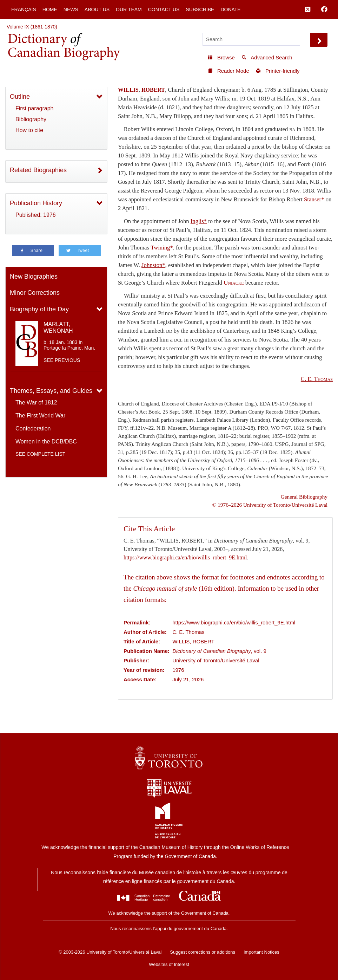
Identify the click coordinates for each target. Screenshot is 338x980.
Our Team (129, 9)
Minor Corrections (35, 293)
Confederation (33, 429)
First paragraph (35, 108)
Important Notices (261, 952)
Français (24, 9)
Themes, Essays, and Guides (51, 391)
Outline (20, 97)
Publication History (36, 203)
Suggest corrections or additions (203, 952)
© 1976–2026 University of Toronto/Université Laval (270, 505)
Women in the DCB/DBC (46, 442)
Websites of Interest (169, 964)
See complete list (40, 454)
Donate (230, 9)
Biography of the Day (39, 309)
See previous (62, 360)
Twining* (162, 248)
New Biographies (34, 277)
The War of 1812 (36, 403)
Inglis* (199, 221)
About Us (97, 9)
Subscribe (200, 9)
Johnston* (153, 265)
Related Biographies (38, 170)
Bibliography (31, 119)
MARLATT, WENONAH (58, 327)
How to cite (29, 130)
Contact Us (164, 9)
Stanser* (314, 199)
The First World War (40, 416)
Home (50, 9)
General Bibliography (304, 497)
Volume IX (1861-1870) (32, 27)
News (71, 9)
